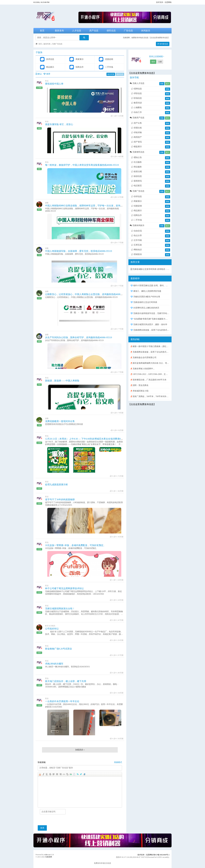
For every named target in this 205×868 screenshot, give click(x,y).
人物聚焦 (137, 108)
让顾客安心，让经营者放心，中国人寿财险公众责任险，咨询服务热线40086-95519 (86, 294)
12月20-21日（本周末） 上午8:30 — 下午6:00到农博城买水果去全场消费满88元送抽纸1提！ (91, 439)
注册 (160, 62)
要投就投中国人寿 (54, 84)
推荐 (47, 74)
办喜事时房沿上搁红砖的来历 (145, 308)
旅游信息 (137, 176)
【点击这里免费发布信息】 (159, 38)
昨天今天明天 (50, 626)
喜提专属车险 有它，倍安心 (59, 124)
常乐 (47, 81)
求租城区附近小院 (140, 391)
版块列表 (47, 44)
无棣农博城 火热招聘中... (143, 369)
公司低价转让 (52, 629)
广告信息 (128, 31)
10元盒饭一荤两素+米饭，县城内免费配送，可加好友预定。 (75, 545)
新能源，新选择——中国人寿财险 (62, 381)
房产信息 (94, 31)
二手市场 (137, 220)
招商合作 (137, 215)
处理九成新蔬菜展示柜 (57, 485)
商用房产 (137, 137)
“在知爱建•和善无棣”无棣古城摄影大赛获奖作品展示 (150, 319)
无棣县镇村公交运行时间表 (144, 302)
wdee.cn (47, 855)
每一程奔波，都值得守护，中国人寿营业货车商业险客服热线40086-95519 (82, 165)
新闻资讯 (137, 181)
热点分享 (137, 236)
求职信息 (137, 93)
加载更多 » (80, 750)
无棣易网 (49, 857)
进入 (168, 84)
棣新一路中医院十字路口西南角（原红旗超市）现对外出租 (150, 346)
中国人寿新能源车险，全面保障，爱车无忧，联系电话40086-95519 (79, 251)
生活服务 (137, 162)
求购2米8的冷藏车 (54, 664)
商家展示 (137, 201)
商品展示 (137, 211)
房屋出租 (137, 128)
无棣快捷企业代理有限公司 (144, 358)
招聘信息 (137, 89)
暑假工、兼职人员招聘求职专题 (146, 291)
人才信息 (77, 31)
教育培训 (137, 103)
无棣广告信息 (57, 44)
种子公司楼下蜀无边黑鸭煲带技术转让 (64, 588)
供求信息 (137, 196)
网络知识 (137, 250)
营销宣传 (137, 254)
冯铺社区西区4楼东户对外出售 (145, 297)
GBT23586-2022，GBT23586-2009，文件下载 (150, 374)
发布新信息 (163, 44)
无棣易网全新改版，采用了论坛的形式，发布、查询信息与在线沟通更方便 (150, 330)
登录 (153, 62)
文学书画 (137, 240)
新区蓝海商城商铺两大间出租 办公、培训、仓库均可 (150, 363)
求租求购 (137, 132)
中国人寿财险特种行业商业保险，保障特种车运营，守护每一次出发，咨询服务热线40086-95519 (93, 206)
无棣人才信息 (137, 83)
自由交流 (137, 231)
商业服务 (137, 167)
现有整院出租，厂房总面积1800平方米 (149, 380)
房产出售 (137, 123)
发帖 (162, 84)
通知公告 (137, 157)
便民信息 (111, 31)
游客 (47, 203)
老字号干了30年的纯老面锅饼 (60, 499)
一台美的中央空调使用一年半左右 (62, 701)
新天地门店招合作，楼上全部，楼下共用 (66, 681)
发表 (42, 828)
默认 (39, 74)
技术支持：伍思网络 (164, 2)
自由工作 (137, 112)
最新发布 (59, 31)
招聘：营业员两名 (140, 385)
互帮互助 (137, 245)
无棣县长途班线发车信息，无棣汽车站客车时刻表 (150, 313)
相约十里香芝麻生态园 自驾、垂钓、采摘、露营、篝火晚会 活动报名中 (150, 286)
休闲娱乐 (146, 31)
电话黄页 (137, 186)
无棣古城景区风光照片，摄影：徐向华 (149, 324)
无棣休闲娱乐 (137, 225)
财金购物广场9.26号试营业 (59, 649)
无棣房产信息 (137, 118)
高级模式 (118, 762)
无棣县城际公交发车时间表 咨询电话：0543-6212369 (150, 269)
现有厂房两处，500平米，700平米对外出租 (150, 396)
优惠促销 (137, 206)
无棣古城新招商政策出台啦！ (60, 609)
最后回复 (111, 74)
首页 (42, 31)
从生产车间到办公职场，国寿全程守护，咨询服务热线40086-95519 (79, 337)
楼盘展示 (137, 147)
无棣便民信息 (137, 152)
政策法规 (137, 172)
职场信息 (137, 98)
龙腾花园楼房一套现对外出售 (60, 421)
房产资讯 (137, 142)
